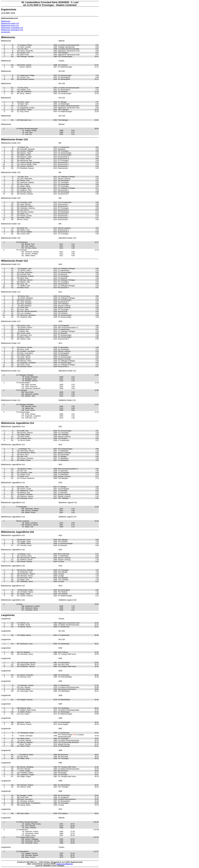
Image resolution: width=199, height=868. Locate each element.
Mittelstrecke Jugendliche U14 (12, 28)
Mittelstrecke (6, 21)
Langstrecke (6, 32)
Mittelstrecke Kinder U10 (10, 23)
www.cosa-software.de (65, 864)
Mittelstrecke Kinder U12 (10, 25)
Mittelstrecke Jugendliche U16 (12, 30)
